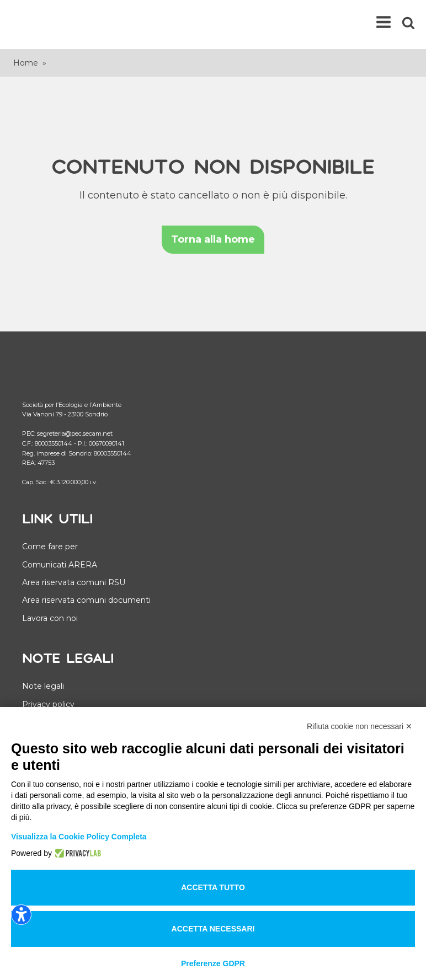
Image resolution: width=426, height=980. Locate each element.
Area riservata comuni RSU (74, 582)
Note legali (43, 686)
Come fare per (50, 547)
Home (26, 63)
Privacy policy (48, 704)
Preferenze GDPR (213, 963)
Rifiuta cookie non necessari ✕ (360, 726)
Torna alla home (213, 239)
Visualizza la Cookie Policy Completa (79, 837)
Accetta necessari (213, 929)
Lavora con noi (50, 618)
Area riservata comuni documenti (86, 600)
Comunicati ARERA (60, 565)
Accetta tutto (213, 887)
